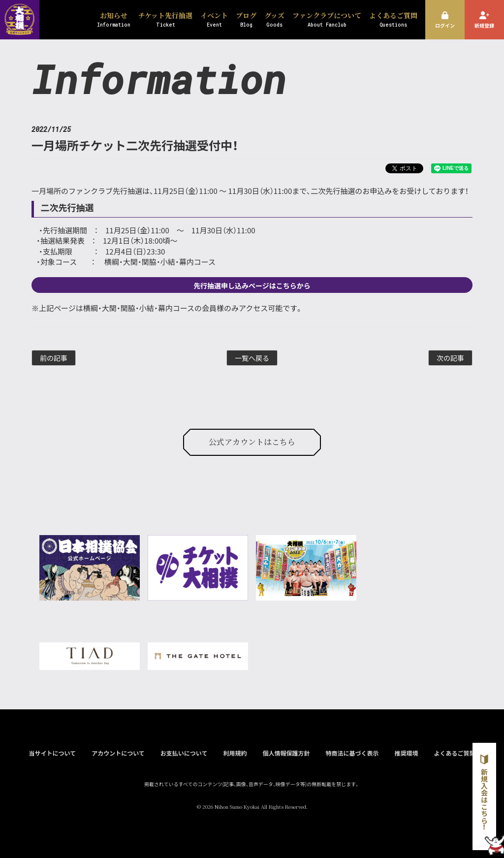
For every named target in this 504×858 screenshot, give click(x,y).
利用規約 (235, 753)
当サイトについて (52, 753)
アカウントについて (118, 753)
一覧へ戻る (252, 358)
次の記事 (450, 358)
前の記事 (54, 358)
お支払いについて (184, 753)
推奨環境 (406, 753)
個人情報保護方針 (286, 753)
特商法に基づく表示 (352, 753)
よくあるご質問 (455, 753)
